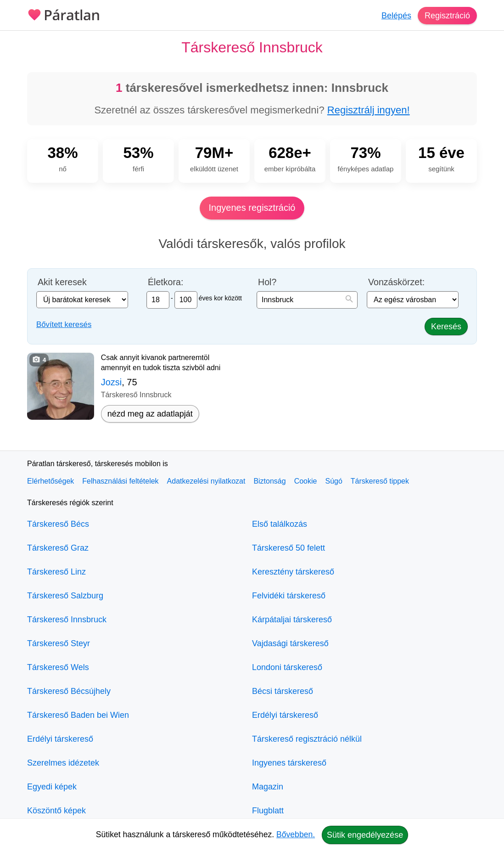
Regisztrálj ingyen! (369, 110)
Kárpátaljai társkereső (292, 620)
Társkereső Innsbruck (67, 620)
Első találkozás (280, 524)
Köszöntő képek (56, 811)
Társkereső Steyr (59, 643)
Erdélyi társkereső (60, 739)
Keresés (446, 327)
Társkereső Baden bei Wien (78, 715)
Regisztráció (447, 16)
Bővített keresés (64, 324)
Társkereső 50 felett (288, 548)
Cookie (306, 481)
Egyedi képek (52, 787)
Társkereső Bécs (58, 524)
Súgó (333, 481)
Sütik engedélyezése (365, 835)
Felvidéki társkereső (289, 596)
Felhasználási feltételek (120, 481)
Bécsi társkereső (283, 691)
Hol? (267, 282)
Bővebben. (296, 834)
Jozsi (112, 382)
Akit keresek (62, 282)
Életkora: (165, 282)
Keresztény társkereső (293, 572)
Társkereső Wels (58, 667)
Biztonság (269, 481)
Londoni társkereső (287, 667)
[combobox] (307, 300)
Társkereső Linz (56, 572)
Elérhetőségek (50, 481)
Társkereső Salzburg (65, 596)
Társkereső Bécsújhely (69, 691)
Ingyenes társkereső (289, 763)
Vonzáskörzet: (396, 282)
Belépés (396, 16)
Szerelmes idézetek (63, 763)
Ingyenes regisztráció (252, 208)
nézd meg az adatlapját (150, 414)
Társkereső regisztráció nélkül (307, 739)
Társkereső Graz (58, 548)
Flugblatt (268, 811)
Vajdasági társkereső (290, 643)
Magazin (268, 787)
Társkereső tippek (380, 481)
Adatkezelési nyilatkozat (206, 481)
